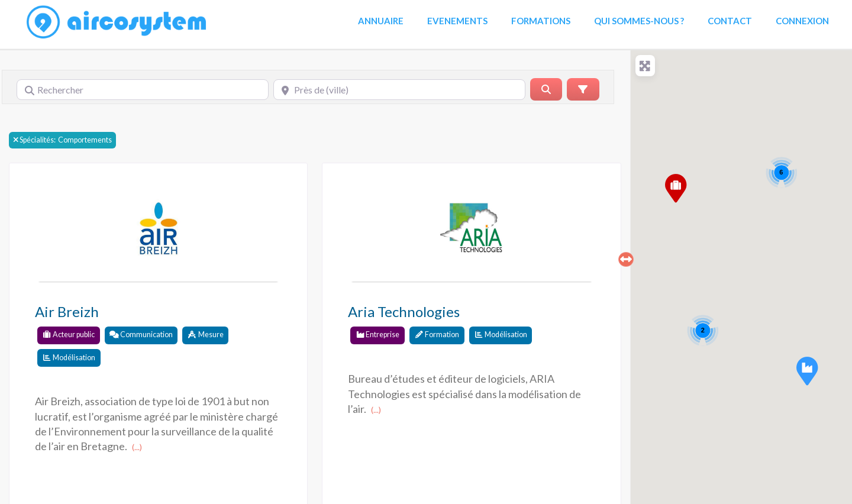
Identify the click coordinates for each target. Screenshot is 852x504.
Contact (730, 21)
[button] (807, 371)
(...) (137, 447)
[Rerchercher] (546, 89)
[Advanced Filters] (583, 89)
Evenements (457, 21)
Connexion (802, 21)
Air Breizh (67, 311)
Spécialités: (38, 140)
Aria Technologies (404, 311)
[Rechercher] (143, 90)
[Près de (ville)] (399, 90)
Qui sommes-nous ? (639, 21)
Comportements (62, 140)
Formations (541, 21)
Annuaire (381, 21)
